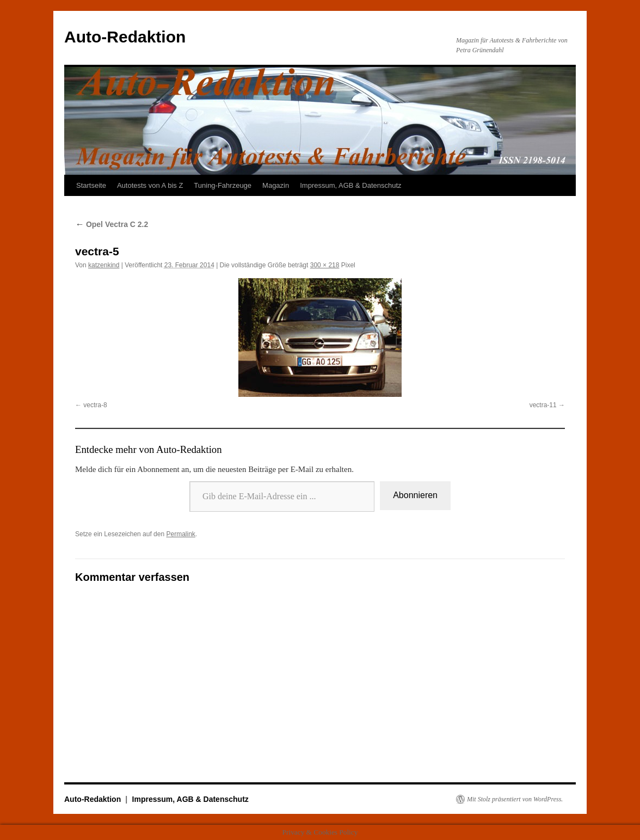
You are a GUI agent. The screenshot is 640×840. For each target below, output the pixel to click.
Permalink (180, 534)
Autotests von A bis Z (150, 185)
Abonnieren (415, 495)
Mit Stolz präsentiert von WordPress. (515, 799)
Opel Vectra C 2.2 (112, 224)
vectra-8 (95, 405)
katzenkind (104, 265)
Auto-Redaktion (125, 37)
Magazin (276, 185)
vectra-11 (543, 405)
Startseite (91, 185)
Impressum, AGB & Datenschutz (350, 185)
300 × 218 (325, 265)
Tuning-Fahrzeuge (223, 185)
